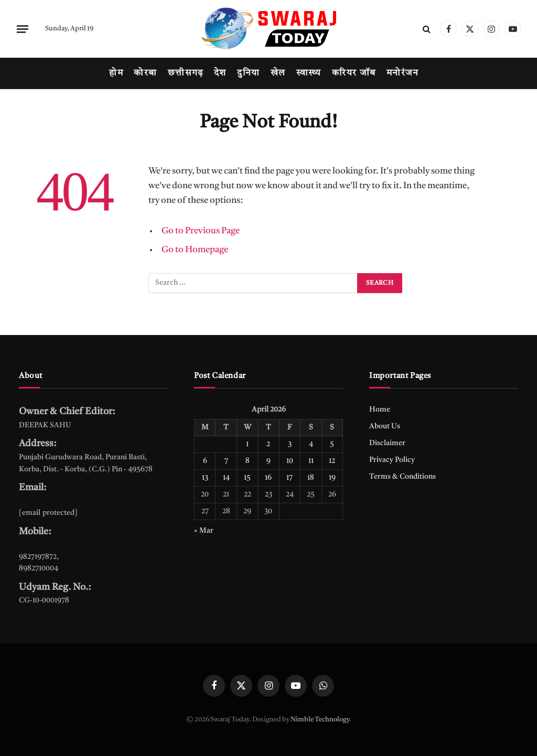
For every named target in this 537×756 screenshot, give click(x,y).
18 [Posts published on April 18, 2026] (311, 478)
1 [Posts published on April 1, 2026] (247, 444)
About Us (385, 426)
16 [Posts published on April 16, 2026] (268, 478)
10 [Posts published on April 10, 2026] (290, 461)
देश (220, 73)
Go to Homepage (195, 250)
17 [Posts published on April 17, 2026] (289, 478)
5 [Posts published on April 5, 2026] (332, 444)
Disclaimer (387, 443)
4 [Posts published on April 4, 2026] (311, 444)
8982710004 (39, 568)
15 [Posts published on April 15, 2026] (247, 478)
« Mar (204, 531)
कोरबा (145, 73)
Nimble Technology (320, 720)
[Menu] (23, 29)
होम (116, 73)
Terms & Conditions (402, 477)
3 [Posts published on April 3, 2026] (290, 444)
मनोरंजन (403, 73)
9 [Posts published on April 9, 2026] (268, 461)
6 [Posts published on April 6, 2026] (205, 461)
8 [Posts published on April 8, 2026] (248, 461)
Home (380, 409)
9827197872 (38, 557)
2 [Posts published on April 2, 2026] (268, 444)
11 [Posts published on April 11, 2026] (311, 461)
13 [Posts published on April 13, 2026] (205, 478)
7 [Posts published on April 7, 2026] (226, 461)
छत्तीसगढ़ (186, 73)
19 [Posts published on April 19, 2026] (332, 478)
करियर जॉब (354, 73)
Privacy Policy (392, 460)
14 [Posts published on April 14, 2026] (226, 478)
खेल (278, 73)
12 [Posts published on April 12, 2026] (332, 461)
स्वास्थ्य (309, 73)
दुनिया (248, 73)
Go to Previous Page (201, 231)
